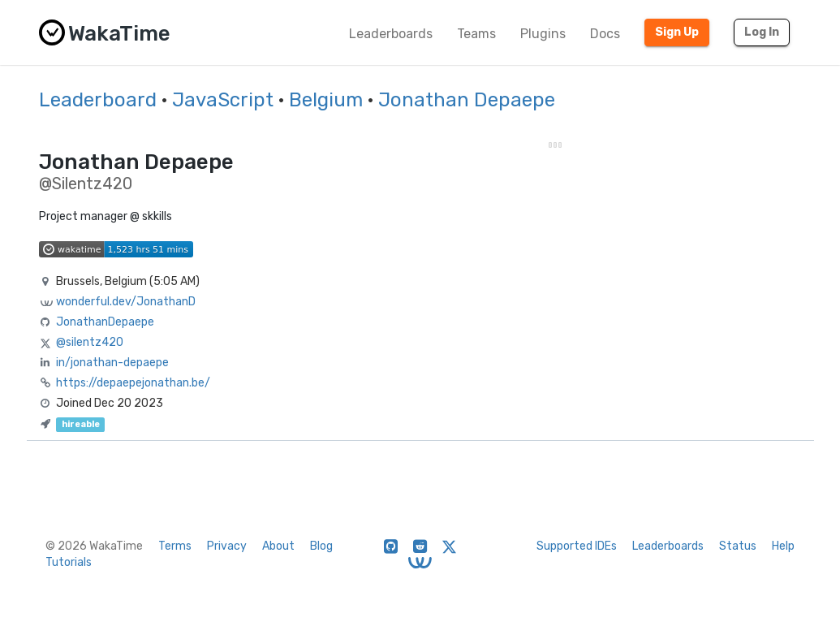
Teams (476, 34)
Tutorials (69, 562)
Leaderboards (391, 34)
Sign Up (677, 32)
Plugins (543, 34)
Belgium (326, 100)
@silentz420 (90, 342)
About (278, 546)
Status (738, 546)
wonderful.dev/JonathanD (126, 302)
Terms (175, 546)
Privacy (227, 546)
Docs (605, 34)
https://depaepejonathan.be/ (133, 383)
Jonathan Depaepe (467, 100)
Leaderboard (98, 100)
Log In (762, 32)
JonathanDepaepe (105, 322)
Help (783, 546)
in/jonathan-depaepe (112, 363)
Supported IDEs (577, 546)
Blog (321, 546)
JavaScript (223, 100)
